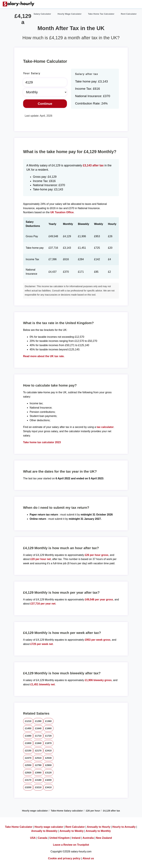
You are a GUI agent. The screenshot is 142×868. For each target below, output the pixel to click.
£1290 (38, 721)
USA (33, 838)
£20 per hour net (41, 559)
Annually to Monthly (98, 831)
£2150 (28, 751)
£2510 (38, 758)
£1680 (28, 736)
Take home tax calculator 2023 (42, 442)
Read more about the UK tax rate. (44, 356)
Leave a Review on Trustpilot (71, 845)
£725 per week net (42, 644)
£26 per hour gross (97, 555)
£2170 (38, 751)
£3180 (38, 780)
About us (88, 858)
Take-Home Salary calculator (67, 811)
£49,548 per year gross (99, 600)
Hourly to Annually (124, 827)
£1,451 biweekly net (43, 684)
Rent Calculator (129, 14)
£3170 (28, 780)
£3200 (48, 780)
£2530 (48, 758)
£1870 (48, 743)
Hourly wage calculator (35, 811)
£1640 (38, 728)
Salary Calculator (42, 14)
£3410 (48, 787)
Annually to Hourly (99, 827)
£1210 (28, 721)
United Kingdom (60, 838)
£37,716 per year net (43, 604)
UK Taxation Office (62, 212)
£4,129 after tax (112, 811)
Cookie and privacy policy (64, 858)
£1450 (28, 728)
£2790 (38, 765)
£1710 (38, 736)
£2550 (28, 765)
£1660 (48, 728)
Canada (42, 838)
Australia (88, 838)
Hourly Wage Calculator (70, 14)
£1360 (48, 721)
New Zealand (104, 838)
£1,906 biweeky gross (98, 680)
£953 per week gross (98, 640)
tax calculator (105, 427)
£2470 (28, 758)
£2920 (28, 773)
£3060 (38, 773)
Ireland (76, 838)
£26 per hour (93, 811)
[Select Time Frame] (45, 92)
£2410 (48, 751)
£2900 (48, 765)
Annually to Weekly (71, 831)
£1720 (48, 736)
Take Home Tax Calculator (101, 14)
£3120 (48, 773)
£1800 (28, 743)
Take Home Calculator (19, 827)
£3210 (38, 787)
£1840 (38, 743)
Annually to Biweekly (44, 831)
